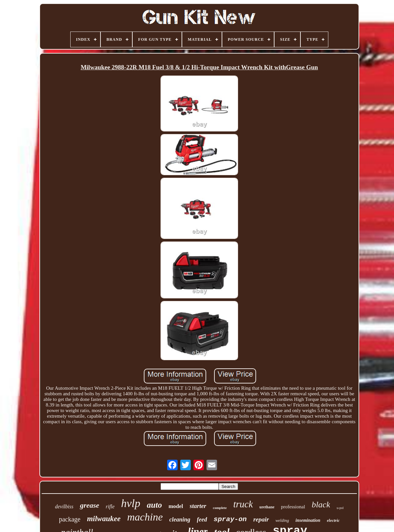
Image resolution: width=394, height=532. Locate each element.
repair (261, 519)
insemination (308, 520)
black (321, 505)
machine (145, 517)
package (70, 519)
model (176, 506)
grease (89, 505)
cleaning (180, 520)
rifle (110, 507)
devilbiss (64, 507)
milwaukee (104, 519)
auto (154, 505)
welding (282, 520)
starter (198, 506)
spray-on (230, 519)
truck (243, 504)
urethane (267, 507)
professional (293, 507)
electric (333, 520)
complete (220, 508)
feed (202, 520)
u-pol (340, 508)
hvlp (131, 503)
